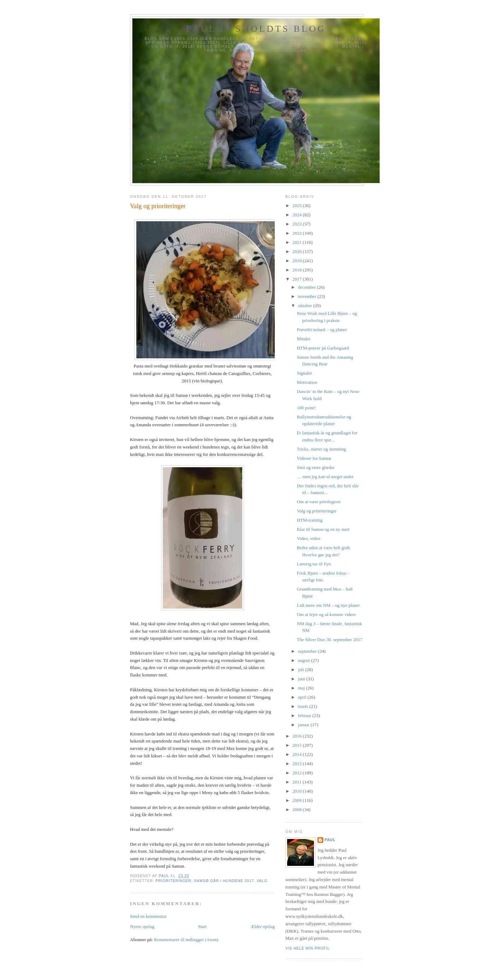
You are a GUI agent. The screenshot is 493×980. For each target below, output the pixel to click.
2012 (298, 773)
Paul (330, 840)
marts (304, 706)
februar (305, 715)
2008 (298, 809)
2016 (298, 736)
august (305, 660)
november (308, 296)
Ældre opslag (263, 926)
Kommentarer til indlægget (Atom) (186, 940)
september (308, 651)
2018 (298, 270)
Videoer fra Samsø (314, 458)
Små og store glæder (316, 467)
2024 (298, 215)
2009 (298, 800)
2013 (298, 764)
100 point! (306, 408)
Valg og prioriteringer (317, 511)
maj (302, 688)
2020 (298, 251)
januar (304, 725)
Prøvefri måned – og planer (322, 330)
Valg (262, 881)
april (303, 697)
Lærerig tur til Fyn (314, 564)
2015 (298, 745)
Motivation (307, 382)
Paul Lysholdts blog (256, 29)
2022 (298, 233)
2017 (298, 279)
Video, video (308, 538)
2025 (298, 206)
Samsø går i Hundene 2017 (224, 881)
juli (302, 670)
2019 (298, 261)
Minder (303, 339)
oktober (306, 306)
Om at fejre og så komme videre (326, 614)
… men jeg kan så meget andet (325, 477)
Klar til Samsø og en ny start (323, 529)
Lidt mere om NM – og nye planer (328, 605)
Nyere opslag (142, 926)
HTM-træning (310, 520)
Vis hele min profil (308, 948)
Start (203, 926)
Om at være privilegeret (319, 502)
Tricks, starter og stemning (321, 449)
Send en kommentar (148, 916)
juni (302, 679)
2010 (298, 791)
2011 (298, 782)
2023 (298, 224)
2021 (298, 242)
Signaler (304, 373)
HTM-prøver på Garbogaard (323, 348)
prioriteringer (173, 881)
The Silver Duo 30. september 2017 (329, 639)
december (308, 287)
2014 (298, 754)
